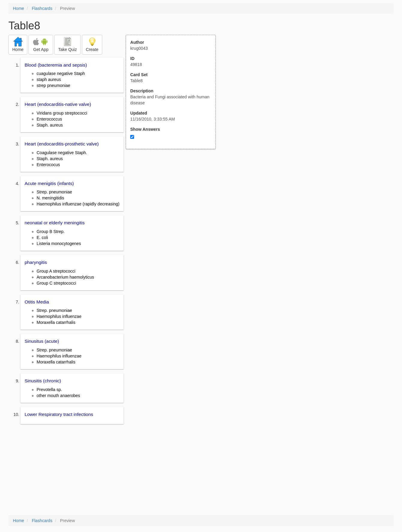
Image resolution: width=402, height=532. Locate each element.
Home (18, 8)
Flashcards (42, 8)
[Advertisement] (174, 208)
